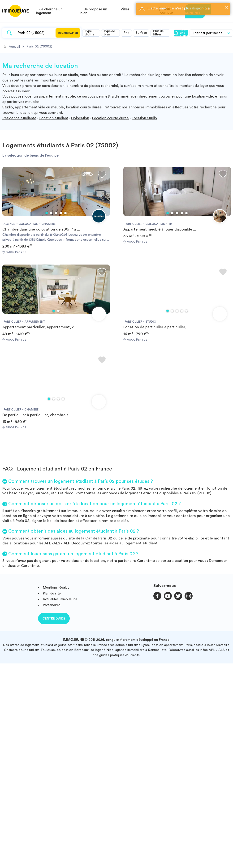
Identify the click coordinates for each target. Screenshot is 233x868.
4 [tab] (61, 213)
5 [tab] (65, 213)
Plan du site (52, 593)
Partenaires (52, 605)
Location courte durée (110, 118)
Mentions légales (56, 588)
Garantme (146, 561)
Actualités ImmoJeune (60, 599)
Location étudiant (54, 118)
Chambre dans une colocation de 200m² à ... (41, 229)
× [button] (227, 7)
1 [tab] (47, 213)
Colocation (80, 118)
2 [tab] (51, 213)
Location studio (144, 118)
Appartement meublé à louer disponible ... (160, 229)
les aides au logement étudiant (131, 543)
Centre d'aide (54, 618)
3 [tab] (56, 213)
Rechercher (68, 33)
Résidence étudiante (19, 118)
